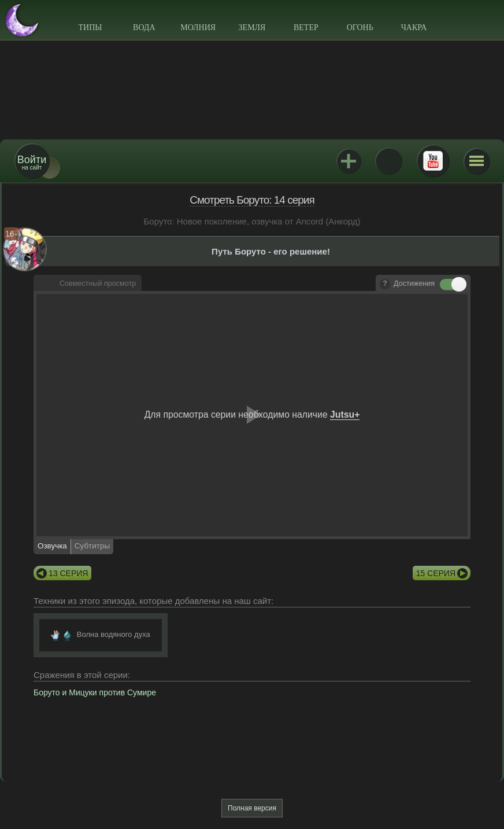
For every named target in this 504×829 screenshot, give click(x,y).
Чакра (414, 27)
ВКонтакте (388, 161)
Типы (90, 27)
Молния (198, 27)
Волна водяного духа (114, 634)
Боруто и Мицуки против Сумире (95, 692)
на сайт (32, 162)
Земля (252, 27)
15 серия (436, 573)
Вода (144, 27)
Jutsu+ (349, 161)
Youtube (433, 161)
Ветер (306, 27)
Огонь (360, 27)
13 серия (68, 573)
